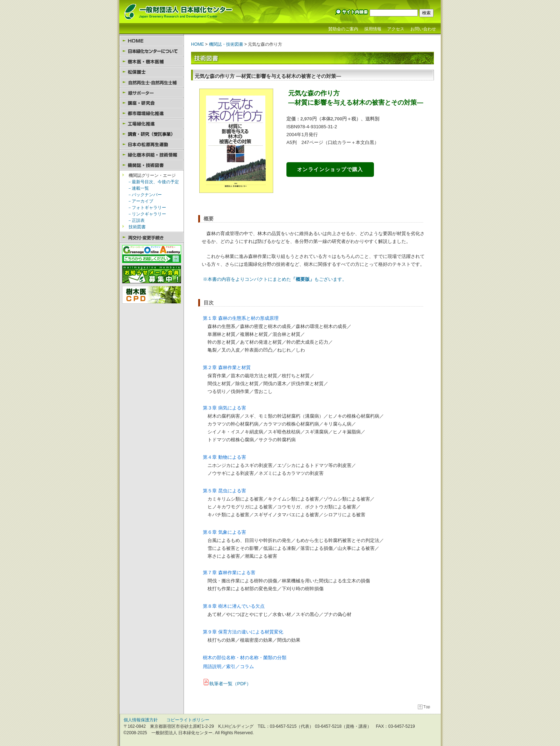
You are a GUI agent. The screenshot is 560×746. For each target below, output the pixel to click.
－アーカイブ (140, 201)
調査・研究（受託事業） (152, 134)
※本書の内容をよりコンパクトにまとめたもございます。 (275, 279)
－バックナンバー (145, 195)
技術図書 (137, 227)
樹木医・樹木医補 (152, 62)
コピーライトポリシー (188, 720)
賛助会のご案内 (343, 29)
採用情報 (373, 29)
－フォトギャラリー (147, 208)
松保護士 (152, 72)
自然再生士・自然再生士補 (152, 82)
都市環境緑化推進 (152, 113)
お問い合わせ (423, 29)
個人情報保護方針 (141, 720)
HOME (152, 41)
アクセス (396, 29)
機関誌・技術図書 (152, 165)
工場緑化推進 (152, 124)
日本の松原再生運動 (152, 145)
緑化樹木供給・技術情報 (152, 155)
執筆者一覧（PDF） (230, 684)
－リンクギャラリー (147, 214)
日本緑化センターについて (152, 51)
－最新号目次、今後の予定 (153, 182)
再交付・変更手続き (152, 237)
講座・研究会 (152, 103)
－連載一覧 (138, 188)
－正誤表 (136, 220)
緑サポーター (152, 93)
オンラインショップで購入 (330, 169)
